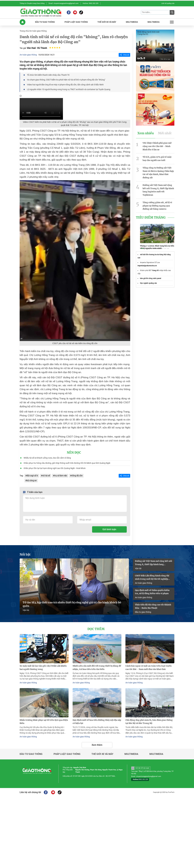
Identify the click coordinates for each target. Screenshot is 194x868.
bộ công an (32, 480)
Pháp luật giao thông (67, 754)
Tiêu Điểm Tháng (151, 218)
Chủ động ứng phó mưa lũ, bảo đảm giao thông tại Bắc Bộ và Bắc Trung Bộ (149, 722)
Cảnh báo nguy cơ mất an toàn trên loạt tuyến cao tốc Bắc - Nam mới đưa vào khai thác (149, 668)
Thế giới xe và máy (102, 754)
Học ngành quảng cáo (148, 283)
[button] (142, 249)
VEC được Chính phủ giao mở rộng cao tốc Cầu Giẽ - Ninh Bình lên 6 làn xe (157, 146)
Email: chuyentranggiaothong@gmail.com (64, 3)
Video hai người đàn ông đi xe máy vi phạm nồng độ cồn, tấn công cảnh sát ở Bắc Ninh (65, 85)
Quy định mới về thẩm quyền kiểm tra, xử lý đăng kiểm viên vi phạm (152, 592)
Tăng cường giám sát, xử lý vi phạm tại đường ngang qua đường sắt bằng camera (157, 206)
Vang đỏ (155, 270)
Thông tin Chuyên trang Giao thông (32, 3)
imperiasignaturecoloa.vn (147, 266)
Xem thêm (97, 745)
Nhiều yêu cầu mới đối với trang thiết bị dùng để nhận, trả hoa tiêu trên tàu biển (97, 668)
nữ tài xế (46, 476)
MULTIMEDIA (132, 22)
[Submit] (172, 12)
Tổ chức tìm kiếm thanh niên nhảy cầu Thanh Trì (48, 75)
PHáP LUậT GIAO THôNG (76, 22)
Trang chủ (24, 31)
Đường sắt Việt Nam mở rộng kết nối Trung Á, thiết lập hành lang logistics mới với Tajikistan (158, 190)
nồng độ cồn (77, 476)
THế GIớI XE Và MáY (107, 22)
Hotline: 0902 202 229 (91, 3)
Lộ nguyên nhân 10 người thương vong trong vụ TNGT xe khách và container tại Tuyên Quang (69, 89)
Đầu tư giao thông (143, 612)
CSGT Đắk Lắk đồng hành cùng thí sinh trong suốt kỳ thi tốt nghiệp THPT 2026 (152, 578)
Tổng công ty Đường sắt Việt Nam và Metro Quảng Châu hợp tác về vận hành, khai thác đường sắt (158, 173)
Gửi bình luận (109, 529)
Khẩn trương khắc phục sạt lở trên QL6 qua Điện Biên (44, 722)
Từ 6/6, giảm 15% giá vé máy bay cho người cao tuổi (157, 159)
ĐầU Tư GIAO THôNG (45, 22)
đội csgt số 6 (32, 476)
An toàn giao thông (38, 31)
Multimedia (131, 754)
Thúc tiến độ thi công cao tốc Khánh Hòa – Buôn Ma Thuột (153, 606)
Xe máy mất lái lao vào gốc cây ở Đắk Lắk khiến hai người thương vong (43, 668)
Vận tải (26, 610)
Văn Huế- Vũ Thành (37, 48)
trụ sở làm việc (61, 476)
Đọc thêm (96, 629)
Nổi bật (25, 555)
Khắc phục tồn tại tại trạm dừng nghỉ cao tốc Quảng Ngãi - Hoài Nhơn (55, 468)
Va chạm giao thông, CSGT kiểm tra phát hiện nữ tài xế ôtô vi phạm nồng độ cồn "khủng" (66, 80)
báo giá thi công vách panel (151, 278)
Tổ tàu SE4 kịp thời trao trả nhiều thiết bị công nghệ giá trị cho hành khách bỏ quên (72, 604)
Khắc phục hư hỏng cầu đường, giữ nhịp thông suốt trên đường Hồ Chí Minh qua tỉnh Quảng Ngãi (67, 463)
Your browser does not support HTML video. (41, 109)
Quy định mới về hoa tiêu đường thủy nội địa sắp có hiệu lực (97, 722)
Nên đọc (74, 453)
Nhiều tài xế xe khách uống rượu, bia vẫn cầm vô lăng (47, 458)
